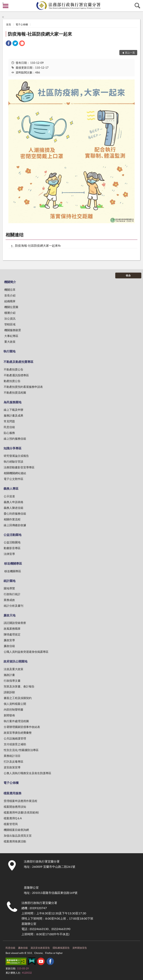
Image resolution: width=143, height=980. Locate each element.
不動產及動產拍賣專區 (18, 362)
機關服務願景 (13, 330)
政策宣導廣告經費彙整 (18, 733)
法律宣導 (9, 554)
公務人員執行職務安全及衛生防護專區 (27, 773)
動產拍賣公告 (12, 381)
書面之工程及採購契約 (18, 698)
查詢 (137, 6)
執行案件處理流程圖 (16, 721)
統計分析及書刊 (13, 606)
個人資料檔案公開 (15, 704)
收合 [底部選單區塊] (128, 275)
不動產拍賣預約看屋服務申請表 (23, 387)
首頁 (9, 24)
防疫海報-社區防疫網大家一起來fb (38, 245)
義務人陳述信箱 (13, 508)
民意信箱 (9, 427)
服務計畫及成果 (13, 415)
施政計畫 (9, 675)
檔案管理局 (11, 824)
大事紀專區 (11, 336)
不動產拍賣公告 (13, 369)
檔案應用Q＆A (13, 818)
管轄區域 (10, 324)
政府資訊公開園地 (15, 661)
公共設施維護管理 (15, 738)
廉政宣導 (9, 640)
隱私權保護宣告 (61, 948)
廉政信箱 (9, 646)
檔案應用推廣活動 (15, 841)
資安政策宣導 (12, 767)
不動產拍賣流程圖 (15, 392)
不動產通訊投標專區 (16, 375)
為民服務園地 (12, 402)
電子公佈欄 (22, 24)
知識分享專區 (12, 448)
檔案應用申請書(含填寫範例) (21, 812)
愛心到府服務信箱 (15, 513)
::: (3, 3)
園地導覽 (9, 588)
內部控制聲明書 (13, 709)
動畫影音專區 (12, 548)
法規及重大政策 (13, 669)
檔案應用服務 (12, 793)
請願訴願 (9, 692)
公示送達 (9, 496)
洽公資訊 (10, 318)
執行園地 (9, 351)
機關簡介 (10, 282)
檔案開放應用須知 (15, 807)
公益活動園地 (12, 535)
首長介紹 (10, 295)
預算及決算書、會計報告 (19, 686)
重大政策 (10, 342)
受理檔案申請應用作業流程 (20, 801)
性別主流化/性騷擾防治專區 (21, 750)
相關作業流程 (12, 519)
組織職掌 (10, 301)
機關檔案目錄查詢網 (16, 830)
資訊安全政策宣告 (40, 948)
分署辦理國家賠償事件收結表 (22, 727)
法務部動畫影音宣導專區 (19, 467)
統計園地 (9, 581)
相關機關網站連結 (15, 473)
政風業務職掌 (12, 629)
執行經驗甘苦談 (13, 461)
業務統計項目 (12, 756)
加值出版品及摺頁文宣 (18, 835)
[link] (9, 44)
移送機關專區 (13, 563)
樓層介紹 (10, 313)
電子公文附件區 (13, 479)
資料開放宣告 (80, 948)
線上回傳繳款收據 (15, 525)
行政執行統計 (12, 594)
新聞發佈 (9, 715)
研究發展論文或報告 (16, 456)
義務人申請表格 (13, 502)
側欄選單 (6, 6)
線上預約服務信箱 (15, 439)
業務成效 (9, 600)
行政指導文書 (12, 681)
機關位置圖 (11, 307)
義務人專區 (11, 488)
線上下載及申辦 (13, 410)
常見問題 (9, 421)
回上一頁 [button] (130, 53)
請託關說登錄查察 (15, 623)
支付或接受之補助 (15, 744)
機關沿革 (10, 290)
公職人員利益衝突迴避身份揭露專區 (26, 652)
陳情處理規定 (12, 634)
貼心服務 (9, 433)
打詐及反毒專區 (13, 761)
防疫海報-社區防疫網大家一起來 (40, 34)
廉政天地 (9, 615)
